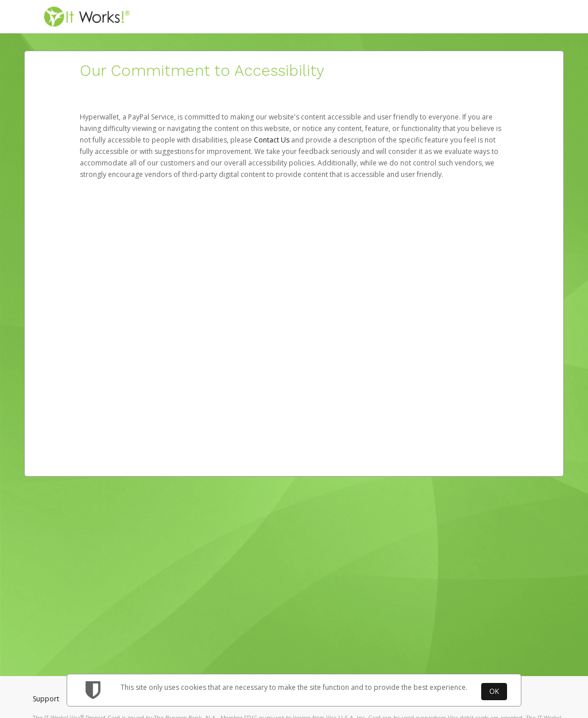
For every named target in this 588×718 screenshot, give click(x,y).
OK (494, 691)
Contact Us (272, 140)
